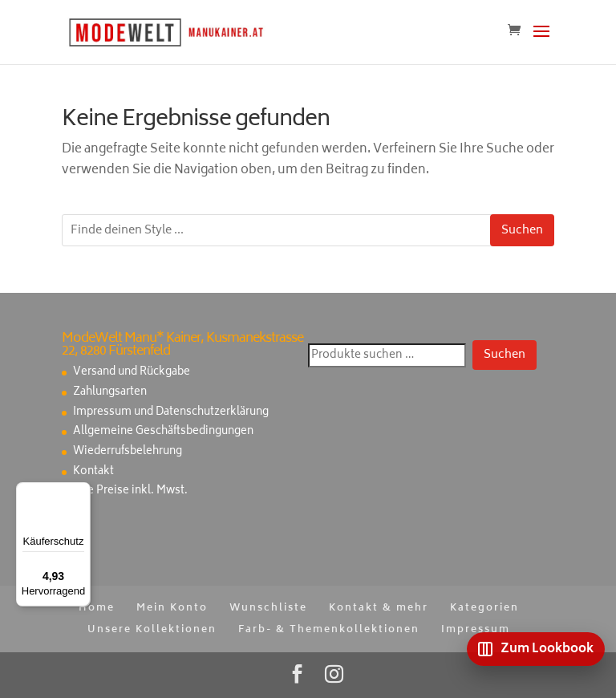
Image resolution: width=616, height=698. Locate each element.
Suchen (522, 231)
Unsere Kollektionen (152, 630)
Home (97, 609)
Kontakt (93, 472)
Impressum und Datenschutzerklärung (171, 413)
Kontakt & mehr (379, 609)
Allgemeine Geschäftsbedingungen (163, 432)
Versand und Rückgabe (132, 373)
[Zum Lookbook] (536, 649)
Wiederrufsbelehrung (128, 452)
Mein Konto (172, 609)
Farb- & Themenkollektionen (329, 630)
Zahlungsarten (110, 393)
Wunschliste (268, 609)
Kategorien (484, 609)
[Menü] (81, 492)
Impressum (476, 630)
